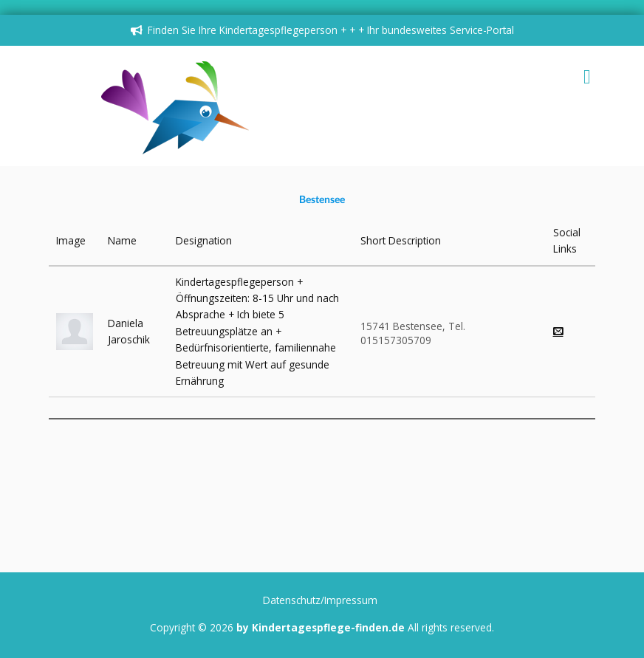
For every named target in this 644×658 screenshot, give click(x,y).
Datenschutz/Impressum (320, 600)
